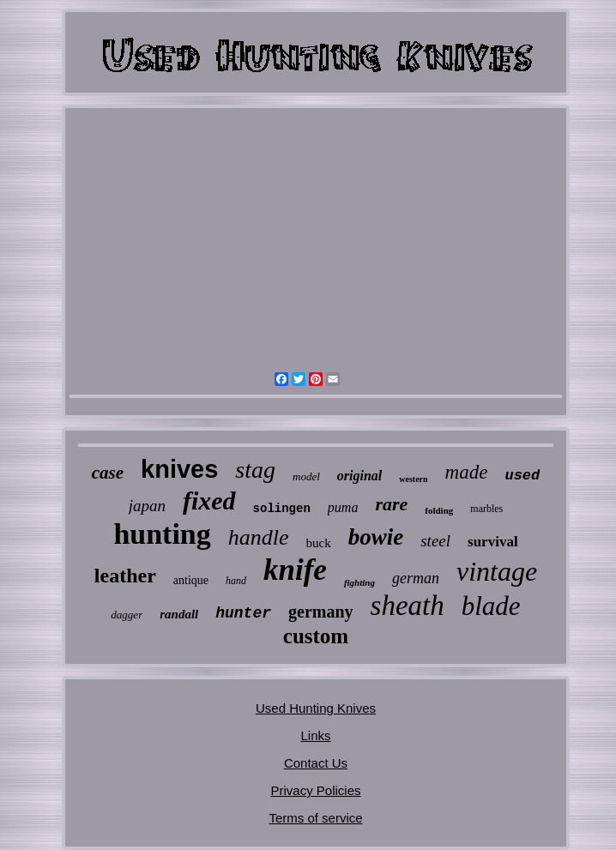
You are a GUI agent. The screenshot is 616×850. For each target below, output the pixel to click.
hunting (162, 534)
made (467, 472)
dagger (127, 615)
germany (321, 612)
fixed (209, 500)
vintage (497, 571)
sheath (408, 606)
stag (255, 470)
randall (179, 614)
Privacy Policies (315, 790)
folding (439, 510)
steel (435, 541)
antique (191, 580)
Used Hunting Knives (316, 708)
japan (147, 506)
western (413, 479)
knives (179, 469)
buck (319, 543)
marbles (486, 509)
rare (391, 504)
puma (343, 507)
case (108, 473)
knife (295, 570)
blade (491, 606)
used (522, 476)
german (416, 578)
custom (316, 636)
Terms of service (315, 818)
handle (259, 537)
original (359, 476)
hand (236, 581)
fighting (359, 582)
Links (315, 735)
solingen (282, 509)
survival (493, 542)
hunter (243, 613)
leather (125, 576)
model (306, 476)
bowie (376, 537)
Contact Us (316, 763)
